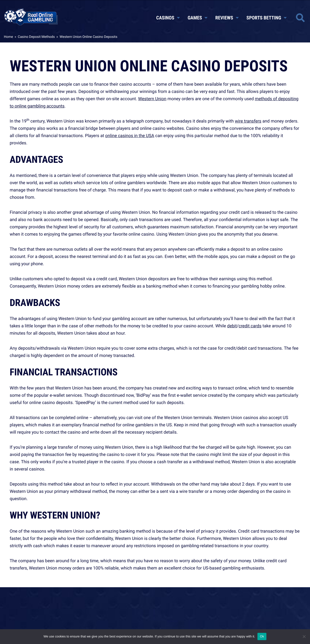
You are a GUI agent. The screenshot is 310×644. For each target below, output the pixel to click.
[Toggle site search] (300, 18)
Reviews (227, 18)
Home (8, 37)
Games (198, 18)
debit (232, 326)
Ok (262, 636)
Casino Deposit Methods (36, 37)
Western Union (152, 99)
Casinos (168, 18)
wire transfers (248, 121)
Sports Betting (267, 18)
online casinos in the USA (130, 136)
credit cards (250, 326)
